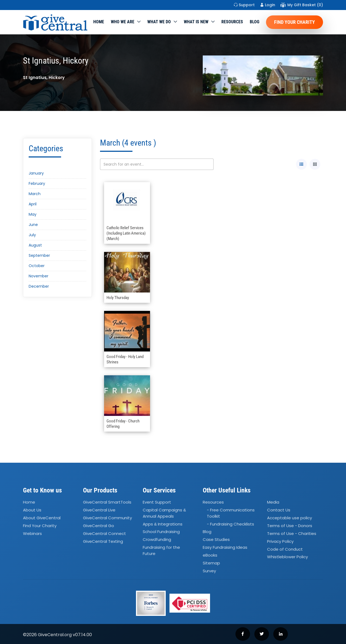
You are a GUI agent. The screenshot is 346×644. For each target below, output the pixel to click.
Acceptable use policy (290, 518)
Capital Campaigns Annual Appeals (164, 513)
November (39, 276)
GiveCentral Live (99, 510)
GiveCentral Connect (104, 533)
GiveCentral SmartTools (107, 502)
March (35, 194)
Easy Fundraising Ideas (225, 547)
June (33, 225)
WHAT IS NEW (196, 22)
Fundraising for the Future (161, 550)
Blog (254, 22)
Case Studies (216, 540)
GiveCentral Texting (103, 541)
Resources (232, 22)
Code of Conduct (285, 549)
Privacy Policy (280, 541)
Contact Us (279, 510)
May (33, 214)
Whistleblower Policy (287, 557)
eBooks (210, 555)
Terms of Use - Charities (292, 533)
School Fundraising (161, 532)
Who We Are (123, 22)
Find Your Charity (295, 22)
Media (273, 502)
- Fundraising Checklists (230, 524)
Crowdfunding (157, 540)
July (32, 235)
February (37, 183)
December (39, 286)
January (36, 173)
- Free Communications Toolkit (231, 513)
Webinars (32, 533)
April (33, 204)
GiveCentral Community (107, 518)
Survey (209, 571)
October (37, 266)
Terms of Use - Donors (290, 526)
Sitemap (211, 563)
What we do (159, 22)
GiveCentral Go (99, 526)
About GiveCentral (42, 518)
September (39, 255)
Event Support (157, 502)
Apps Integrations (163, 524)
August (35, 245)
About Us (32, 510)
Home (99, 22)
